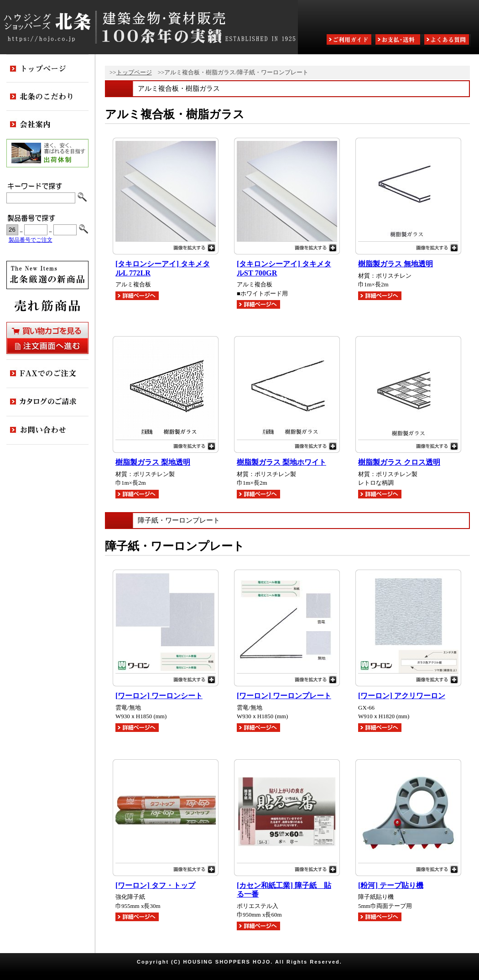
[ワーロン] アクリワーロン (402, 696)
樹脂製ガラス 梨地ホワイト (281, 462)
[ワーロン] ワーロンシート (159, 696)
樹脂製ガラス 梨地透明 (153, 462)
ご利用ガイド (350, 40)
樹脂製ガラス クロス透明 (399, 462)
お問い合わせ (47, 430)
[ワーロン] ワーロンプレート (284, 696)
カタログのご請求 (47, 402)
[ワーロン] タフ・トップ (155, 886)
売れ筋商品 (47, 306)
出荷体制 (47, 153)
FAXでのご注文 (47, 374)
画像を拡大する (166, 247)
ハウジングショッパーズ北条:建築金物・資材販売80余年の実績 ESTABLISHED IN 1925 (149, 27)
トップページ (134, 72)
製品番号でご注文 (31, 240)
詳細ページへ (137, 296)
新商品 (47, 275)
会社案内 (47, 125)
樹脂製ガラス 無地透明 (396, 264)
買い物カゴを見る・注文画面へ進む (47, 338)
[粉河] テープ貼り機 (391, 886)
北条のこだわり (47, 97)
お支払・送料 (399, 40)
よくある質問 (448, 40)
